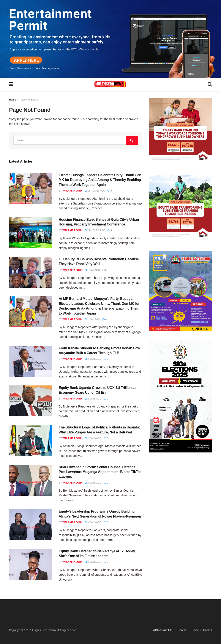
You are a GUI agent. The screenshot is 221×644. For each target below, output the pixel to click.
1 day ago (92, 270)
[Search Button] (132, 140)
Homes (208, 630)
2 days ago (93, 359)
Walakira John (73, 191)
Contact (182, 630)
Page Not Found (29, 100)
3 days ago (93, 483)
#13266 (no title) (163, 630)
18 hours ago (95, 191)
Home (13, 100)
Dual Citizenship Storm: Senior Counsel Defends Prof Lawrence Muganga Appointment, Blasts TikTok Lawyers (100, 472)
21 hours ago (95, 230)
